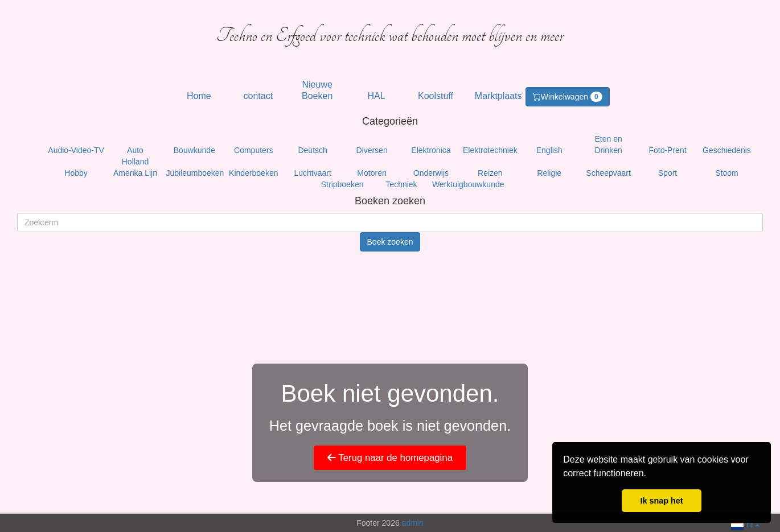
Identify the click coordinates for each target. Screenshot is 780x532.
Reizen (490, 173)
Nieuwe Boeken (317, 90)
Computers (253, 150)
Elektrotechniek (490, 150)
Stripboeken (342, 184)
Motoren (371, 173)
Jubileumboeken (195, 173)
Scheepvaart (608, 173)
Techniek (401, 184)
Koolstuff (436, 96)
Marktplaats (498, 96)
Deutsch (312, 150)
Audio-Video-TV (76, 150)
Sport (668, 173)
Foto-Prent (667, 150)
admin (413, 523)
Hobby (76, 173)
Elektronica (431, 150)
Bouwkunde (194, 150)
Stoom (726, 173)
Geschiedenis (727, 150)
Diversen (371, 150)
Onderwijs (431, 173)
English (549, 150)
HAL (377, 96)
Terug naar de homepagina (390, 458)
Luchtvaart (312, 173)
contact (258, 96)
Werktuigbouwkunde (468, 184)
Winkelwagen (568, 97)
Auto (135, 150)
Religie (549, 173)
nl (745, 524)
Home (199, 96)
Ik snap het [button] (661, 501)
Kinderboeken (253, 173)
